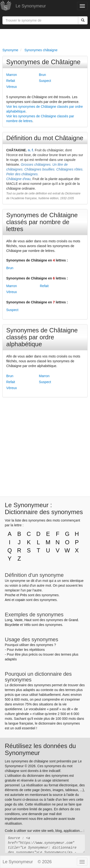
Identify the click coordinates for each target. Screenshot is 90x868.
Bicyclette (12, 625)
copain (20, 600)
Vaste (18, 620)
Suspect (45, 81)
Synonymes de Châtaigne (43, 62)
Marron (12, 75)
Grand (73, 620)
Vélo (27, 625)
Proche (10, 595)
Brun (42, 75)
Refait (11, 81)
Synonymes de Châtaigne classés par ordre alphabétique (42, 337)
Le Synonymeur (31, 6)
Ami (8, 600)
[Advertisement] (45, 37)
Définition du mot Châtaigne (45, 138)
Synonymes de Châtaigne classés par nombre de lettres (42, 222)
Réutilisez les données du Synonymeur (40, 749)
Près (24, 595)
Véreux (12, 87)
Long (9, 620)
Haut (28, 620)
